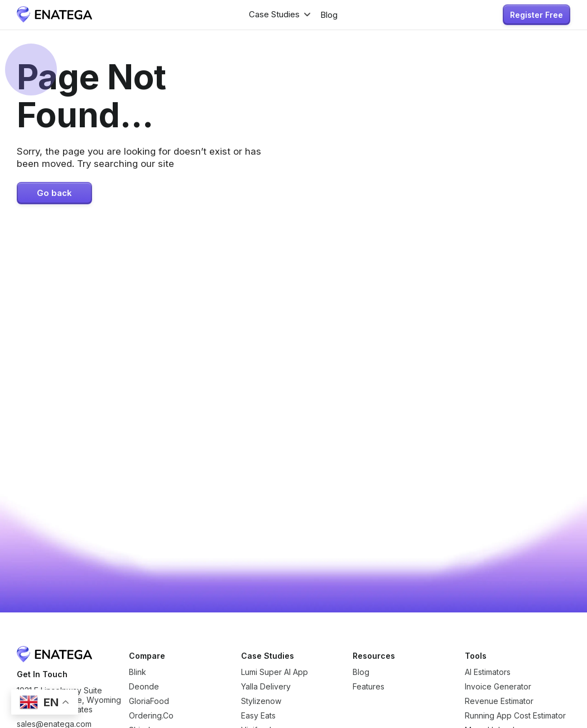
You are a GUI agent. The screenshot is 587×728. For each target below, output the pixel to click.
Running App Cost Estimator (515, 715)
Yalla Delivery (266, 686)
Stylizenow (261, 701)
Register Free (537, 15)
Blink (138, 672)
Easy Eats (258, 715)
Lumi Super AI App (275, 672)
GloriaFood (149, 701)
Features (369, 686)
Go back (54, 193)
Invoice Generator (498, 686)
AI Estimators (488, 672)
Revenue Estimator (499, 701)
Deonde (144, 686)
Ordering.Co (151, 715)
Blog (361, 672)
